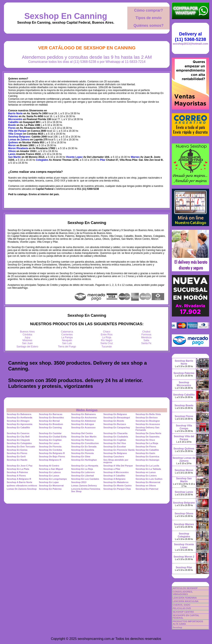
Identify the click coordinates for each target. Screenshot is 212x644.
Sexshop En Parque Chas (117, 489)
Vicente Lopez (74, 157)
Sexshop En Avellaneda (19, 418)
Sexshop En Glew (81, 457)
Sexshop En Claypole (18, 440)
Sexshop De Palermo (83, 440)
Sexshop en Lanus (146, 472)
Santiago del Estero (27, 347)
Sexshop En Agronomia (19, 424)
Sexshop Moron (184, 470)
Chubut (146, 332)
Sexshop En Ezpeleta (83, 450)
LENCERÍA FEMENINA (185, 598)
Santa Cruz (107, 343)
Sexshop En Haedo (17, 460)
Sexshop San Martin (184, 480)
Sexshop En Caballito (18, 427)
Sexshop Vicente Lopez (184, 546)
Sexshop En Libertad (83, 476)
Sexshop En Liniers (146, 476)
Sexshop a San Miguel (51, 469)
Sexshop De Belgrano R (52, 453)
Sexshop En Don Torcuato (21, 447)
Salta (146, 340)
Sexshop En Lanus (49, 476)
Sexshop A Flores (16, 476)
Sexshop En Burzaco (115, 424)
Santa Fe (146, 343)
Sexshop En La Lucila (147, 466)
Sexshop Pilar (184, 567)
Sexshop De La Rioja (147, 443)
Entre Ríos (107, 335)
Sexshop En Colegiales (19, 443)
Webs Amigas (87, 410)
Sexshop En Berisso (147, 418)
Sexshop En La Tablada (148, 469)
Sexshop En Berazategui (117, 418)
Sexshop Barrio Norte (184, 362)
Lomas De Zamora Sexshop (22, 489)
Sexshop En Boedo (114, 421)
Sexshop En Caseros (18, 433)
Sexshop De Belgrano (115, 453)
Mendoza (146, 337)
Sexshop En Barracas (51, 414)
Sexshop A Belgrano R (19, 479)
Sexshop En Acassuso (148, 424)
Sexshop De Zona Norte (148, 433)
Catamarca (67, 332)
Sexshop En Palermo (50, 489)
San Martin (15, 157)
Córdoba (27, 335)
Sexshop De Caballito (147, 450)
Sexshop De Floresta (50, 447)
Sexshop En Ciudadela (116, 437)
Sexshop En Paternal (147, 489)
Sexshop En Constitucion (85, 443)
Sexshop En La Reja (82, 469)
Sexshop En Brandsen (51, 424)
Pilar (103, 160)
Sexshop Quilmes (184, 449)
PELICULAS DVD (182, 608)
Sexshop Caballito (184, 395)
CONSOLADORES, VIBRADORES (183, 593)
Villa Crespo (15, 134)
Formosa (146, 335)
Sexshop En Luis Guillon (149, 479)
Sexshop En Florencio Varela (119, 450)
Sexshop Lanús (184, 492)
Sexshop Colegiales (184, 535)
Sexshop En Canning (66, 16)
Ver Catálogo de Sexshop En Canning (87, 48)
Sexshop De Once (145, 440)
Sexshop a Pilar (112, 469)
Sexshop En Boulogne (148, 421)
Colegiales (42, 160)
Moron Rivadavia (18, 148)
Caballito (14, 122)
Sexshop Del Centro (82, 433)
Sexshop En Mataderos (116, 482)
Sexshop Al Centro (49, 466)
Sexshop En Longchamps (53, 479)
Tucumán (107, 347)
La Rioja (107, 337)
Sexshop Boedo (184, 405)
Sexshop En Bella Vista (148, 414)
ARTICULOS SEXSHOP (185, 588)
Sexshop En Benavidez (51, 418)
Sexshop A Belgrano (114, 479)
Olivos (12, 151)
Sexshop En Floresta (83, 453)
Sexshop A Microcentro (116, 472)
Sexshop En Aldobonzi (84, 421)
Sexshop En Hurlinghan (84, 460)
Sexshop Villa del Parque (184, 438)
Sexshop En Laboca (50, 472)
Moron (12, 145)
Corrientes (67, 335)
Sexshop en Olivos (146, 486)
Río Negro (107, 340)
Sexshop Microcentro (184, 384)
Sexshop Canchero (114, 457)
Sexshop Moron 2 (184, 557)
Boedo (12, 125)
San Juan (27, 343)
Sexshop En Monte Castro (117, 486)
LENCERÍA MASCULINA (186, 601)
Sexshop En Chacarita (115, 433)
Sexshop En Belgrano (115, 414)
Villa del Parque (17, 131)
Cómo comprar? (149, 10)
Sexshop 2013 (79, 482)
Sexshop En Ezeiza (17, 450)
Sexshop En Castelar (50, 433)
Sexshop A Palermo (17, 472)
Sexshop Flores (184, 416)
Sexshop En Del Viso (115, 443)
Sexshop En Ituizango (147, 460)
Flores (12, 128)
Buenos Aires (27, 332)
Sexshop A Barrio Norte (19, 482)
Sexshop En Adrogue (83, 424)
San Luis (67, 343)
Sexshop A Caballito (114, 476)
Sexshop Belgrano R (50, 460)
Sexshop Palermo (184, 373)
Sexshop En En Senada (84, 447)
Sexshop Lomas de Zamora (184, 459)
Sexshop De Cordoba (50, 450)
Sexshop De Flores (146, 447)
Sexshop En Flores (17, 453)
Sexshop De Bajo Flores (52, 457)
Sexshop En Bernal (49, 421)
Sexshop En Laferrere (83, 472)
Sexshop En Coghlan (50, 440)
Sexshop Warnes (184, 524)
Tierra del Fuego (67, 347)
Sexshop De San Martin (84, 437)
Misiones (27, 340)
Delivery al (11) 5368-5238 (190, 37)
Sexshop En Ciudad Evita (53, 437)
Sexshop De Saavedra (148, 437)
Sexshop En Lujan (49, 482)
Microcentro (15, 119)
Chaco (107, 332)
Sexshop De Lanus (49, 443)
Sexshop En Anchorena (84, 418)
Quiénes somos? (149, 26)
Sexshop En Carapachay (117, 427)
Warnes (135, 157)
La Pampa (67, 337)
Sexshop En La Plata (18, 469)
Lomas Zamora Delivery (84, 486)
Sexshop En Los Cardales (85, 479)
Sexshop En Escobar (115, 447)
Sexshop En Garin (145, 453)
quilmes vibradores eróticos (22, 486)
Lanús (12, 154)
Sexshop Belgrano (19, 137)
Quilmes (13, 142)
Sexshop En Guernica (147, 457)
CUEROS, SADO (181, 605)
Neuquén (67, 340)
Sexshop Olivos (184, 514)
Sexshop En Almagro (18, 421)
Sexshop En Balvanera (19, 414)
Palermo (13, 116)
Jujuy (27, 337)
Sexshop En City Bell (18, 437)
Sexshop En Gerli (16, 457)
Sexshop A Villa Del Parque (118, 466)
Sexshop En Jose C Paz (19, 466)
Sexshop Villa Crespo (184, 427)
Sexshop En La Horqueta (85, 466)
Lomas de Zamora (19, 140)
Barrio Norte (16, 113)
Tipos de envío (149, 18)
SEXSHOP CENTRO (183, 612)
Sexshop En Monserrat (148, 482)
